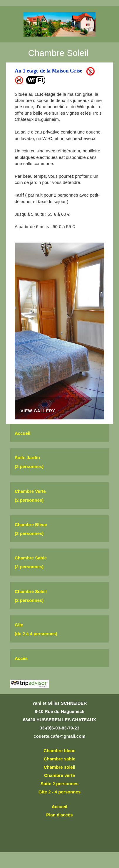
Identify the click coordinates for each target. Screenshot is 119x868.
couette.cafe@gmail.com (59, 736)
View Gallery (38, 411)
